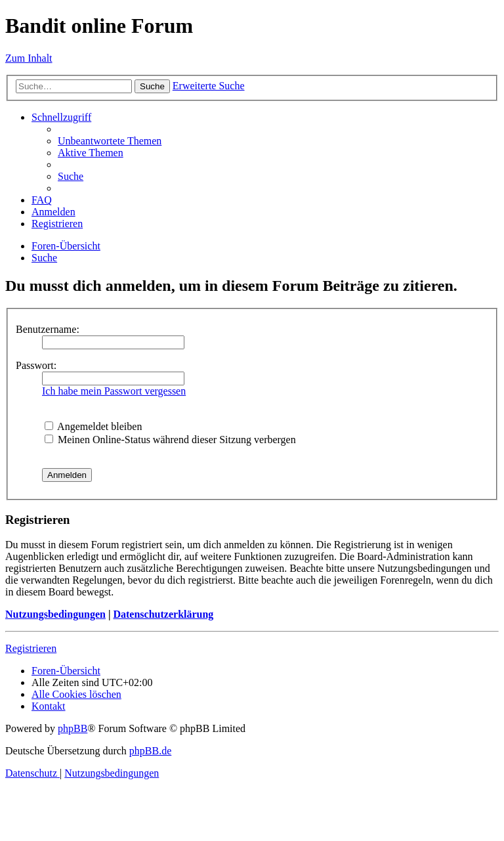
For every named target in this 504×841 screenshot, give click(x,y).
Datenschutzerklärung (163, 614)
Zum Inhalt (29, 58)
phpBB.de (150, 751)
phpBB (73, 728)
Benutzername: (48, 329)
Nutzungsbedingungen (55, 614)
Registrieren (31, 648)
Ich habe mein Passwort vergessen (114, 391)
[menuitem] (110, 141)
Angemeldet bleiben (93, 426)
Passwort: (36, 365)
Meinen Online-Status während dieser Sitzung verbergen (170, 440)
